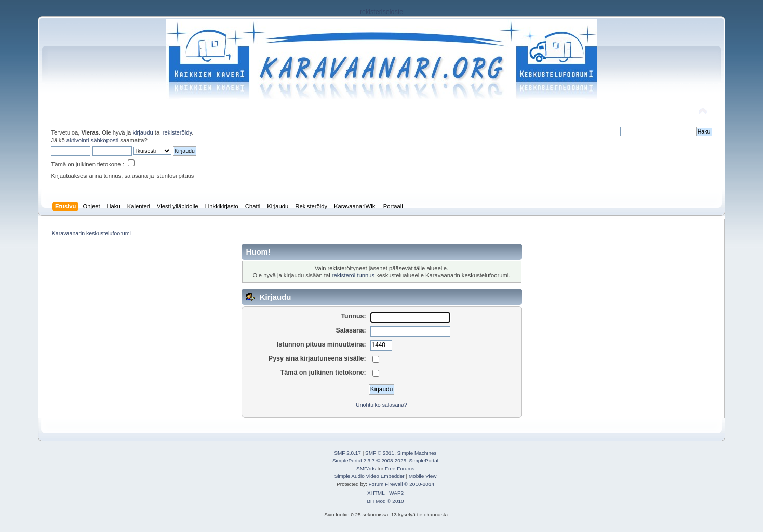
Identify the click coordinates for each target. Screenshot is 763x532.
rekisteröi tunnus (353, 275)
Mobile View (423, 476)
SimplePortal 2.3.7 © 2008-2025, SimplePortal (385, 461)
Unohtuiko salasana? (381, 405)
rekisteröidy (177, 132)
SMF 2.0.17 (347, 453)
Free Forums (400, 468)
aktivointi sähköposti (92, 140)
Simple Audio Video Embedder (370, 476)
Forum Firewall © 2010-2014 (401, 484)
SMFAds (366, 468)
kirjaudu (143, 132)
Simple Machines (417, 453)
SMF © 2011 (380, 453)
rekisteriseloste (381, 12)
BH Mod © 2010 (385, 501)
